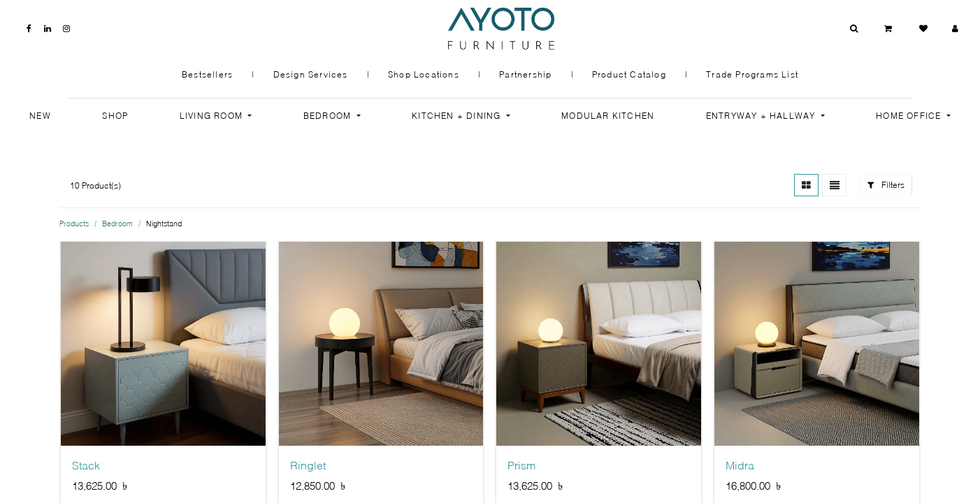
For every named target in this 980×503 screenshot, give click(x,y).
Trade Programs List (752, 74)
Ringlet (308, 466)
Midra (740, 466)
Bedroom (117, 224)
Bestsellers (207, 74)
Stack (86, 466)
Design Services (311, 74)
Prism (521, 466)
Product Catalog (629, 74)
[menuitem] (40, 116)
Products (74, 224)
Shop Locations (424, 74)
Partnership (525, 74)
